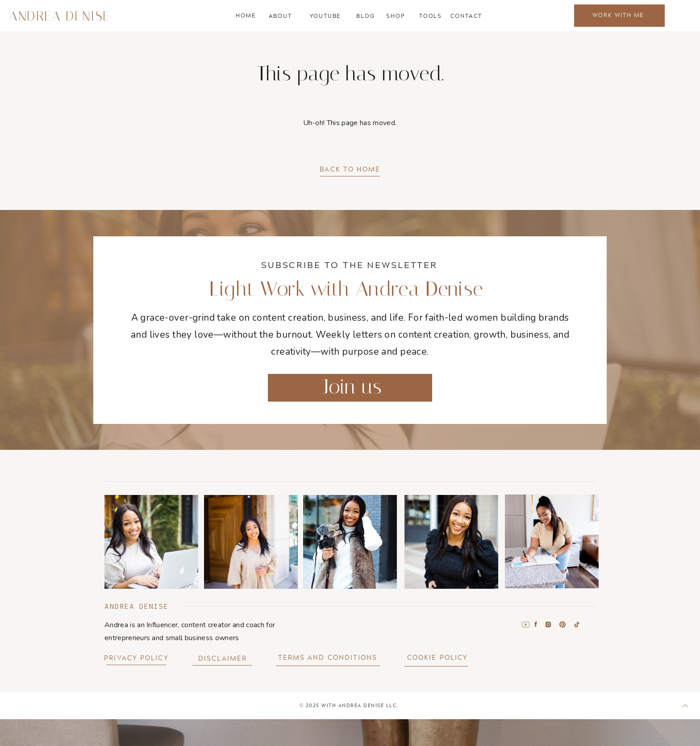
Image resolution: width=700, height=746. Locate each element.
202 (311, 705)
